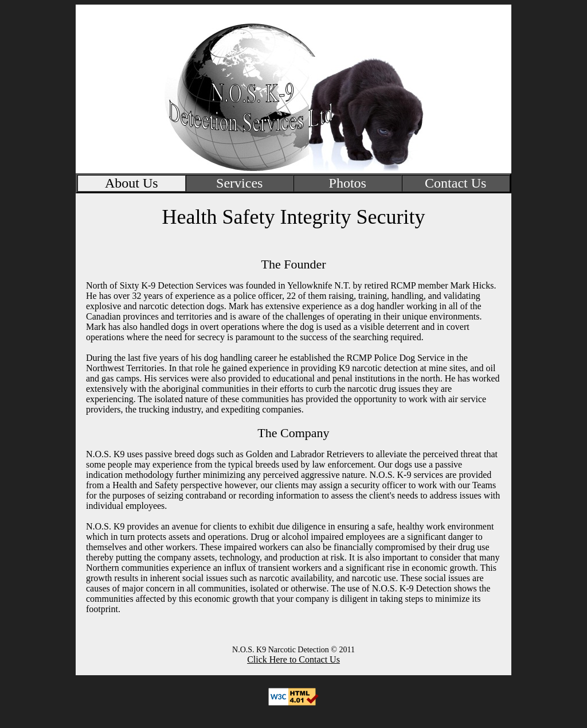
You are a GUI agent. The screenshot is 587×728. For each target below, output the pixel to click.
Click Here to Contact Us (293, 659)
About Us (132, 183)
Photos (348, 183)
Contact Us (455, 183)
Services (239, 183)
